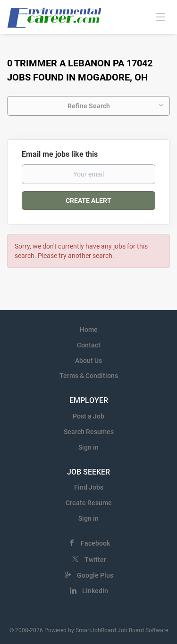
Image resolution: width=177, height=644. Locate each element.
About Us (88, 361)
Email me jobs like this (60, 154)
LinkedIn (95, 591)
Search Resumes (89, 432)
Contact (89, 345)
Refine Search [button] (89, 106)
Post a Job (88, 416)
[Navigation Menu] (160, 16)
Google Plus (95, 575)
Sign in (88, 447)
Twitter (95, 560)
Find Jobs (89, 487)
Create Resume (89, 503)
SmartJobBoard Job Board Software (122, 630)
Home (89, 330)
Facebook (95, 543)
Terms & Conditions (89, 376)
